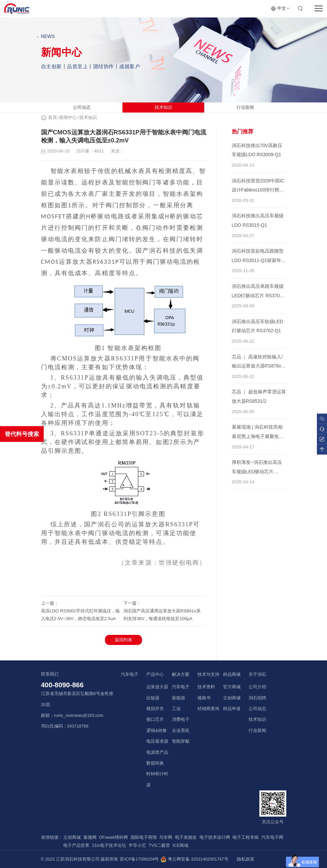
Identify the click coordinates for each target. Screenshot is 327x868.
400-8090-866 (62, 685)
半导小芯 (137, 845)
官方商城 (232, 687)
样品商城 (232, 674)
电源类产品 (157, 752)
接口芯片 (155, 720)
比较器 (153, 698)
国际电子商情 (144, 837)
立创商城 (232, 698)
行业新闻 (245, 107)
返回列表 (123, 640)
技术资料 (206, 687)
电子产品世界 (76, 845)
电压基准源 (157, 741)
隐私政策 (246, 859)
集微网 (90, 837)
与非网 (166, 837)
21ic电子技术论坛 (109, 845)
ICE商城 (180, 845)
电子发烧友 (186, 837)
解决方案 (181, 674)
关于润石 (257, 674)
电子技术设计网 (215, 837)
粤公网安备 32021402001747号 (194, 859)
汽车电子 (130, 674)
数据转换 (155, 763)
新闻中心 (68, 118)
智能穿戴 (181, 741)
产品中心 (155, 674)
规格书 (204, 698)
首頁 (52, 118)
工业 (176, 709)
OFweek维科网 (113, 837)
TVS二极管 (159, 845)
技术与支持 (208, 674)
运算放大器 (157, 687)
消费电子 (181, 720)
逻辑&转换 (156, 731)
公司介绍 (257, 687)
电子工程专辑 (246, 837)
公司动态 (82, 107)
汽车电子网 (272, 837)
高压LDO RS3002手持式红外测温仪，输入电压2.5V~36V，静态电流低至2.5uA (80, 615)
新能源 (178, 698)
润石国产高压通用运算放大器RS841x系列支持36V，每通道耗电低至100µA (162, 615)
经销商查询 (208, 709)
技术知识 (163, 107)
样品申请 (232, 709)
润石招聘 (257, 698)
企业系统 (181, 731)
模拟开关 (155, 709)
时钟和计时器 (157, 779)
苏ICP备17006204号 (139, 859)
